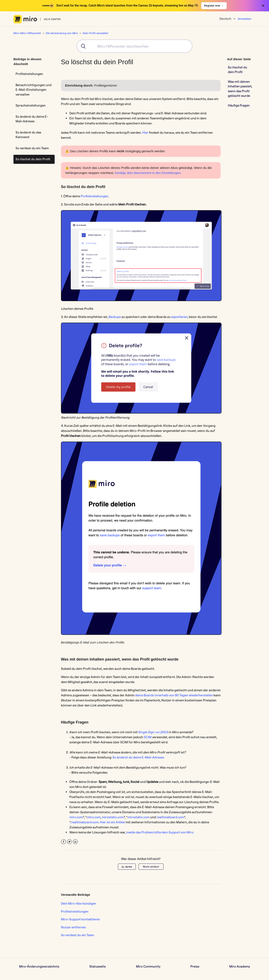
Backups (115, 317)
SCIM (148, 737)
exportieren (179, 317)
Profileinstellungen (29, 74)
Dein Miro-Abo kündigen (79, 903)
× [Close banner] (263, 6)
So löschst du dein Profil (33, 159)
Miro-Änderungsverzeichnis (39, 966)
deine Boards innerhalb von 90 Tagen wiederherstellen (174, 695)
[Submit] (82, 46)
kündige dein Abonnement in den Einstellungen (148, 173)
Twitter (69, 842)
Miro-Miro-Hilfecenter (27, 33)
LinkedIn (75, 842)
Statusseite (98, 966)
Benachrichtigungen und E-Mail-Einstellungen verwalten (34, 90)
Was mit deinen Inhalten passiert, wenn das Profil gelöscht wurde (240, 89)
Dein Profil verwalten (96, 33)
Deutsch (226, 19)
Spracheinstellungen (31, 105)
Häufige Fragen (239, 105)
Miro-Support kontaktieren (80, 919)
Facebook (64, 842)
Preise (195, 966)
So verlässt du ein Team (32, 148)
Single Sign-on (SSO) (153, 732)
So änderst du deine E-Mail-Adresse (32, 119)
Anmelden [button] (245, 19)
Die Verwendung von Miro (62, 33)
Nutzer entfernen (73, 927)
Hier (145, 133)
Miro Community (148, 966)
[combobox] (134, 46)
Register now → (214, 6)
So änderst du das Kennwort (28, 135)
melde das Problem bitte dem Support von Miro (160, 832)
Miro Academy (240, 966)
